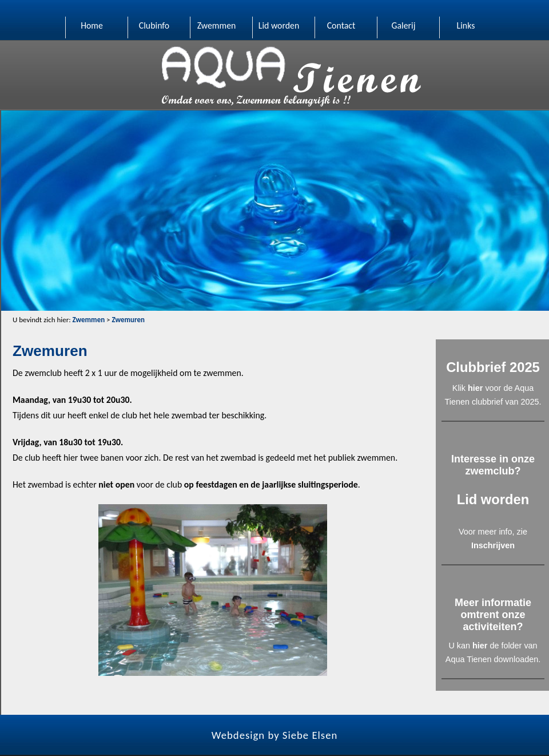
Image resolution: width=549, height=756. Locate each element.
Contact (341, 25)
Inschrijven (493, 545)
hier (475, 388)
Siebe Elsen (310, 735)
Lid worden (279, 25)
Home (92, 25)
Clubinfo (154, 25)
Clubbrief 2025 (493, 367)
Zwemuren (128, 320)
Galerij (403, 25)
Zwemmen (217, 25)
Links (466, 25)
